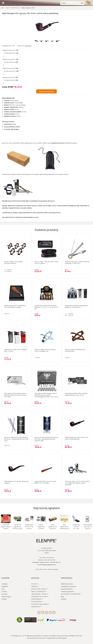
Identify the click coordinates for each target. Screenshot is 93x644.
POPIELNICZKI (36, 602)
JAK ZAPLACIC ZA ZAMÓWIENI (71, 594)
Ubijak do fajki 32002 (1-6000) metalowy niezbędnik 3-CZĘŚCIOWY (77, 262)
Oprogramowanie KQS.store (36, 638)
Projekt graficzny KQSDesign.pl (56, 638)
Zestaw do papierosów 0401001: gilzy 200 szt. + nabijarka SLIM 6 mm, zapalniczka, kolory (18, 527)
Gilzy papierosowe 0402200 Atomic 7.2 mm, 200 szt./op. (53, 527)
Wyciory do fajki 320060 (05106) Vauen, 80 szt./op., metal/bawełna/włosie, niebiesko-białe (46, 439)
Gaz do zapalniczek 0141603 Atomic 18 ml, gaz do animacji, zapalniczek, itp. (41, 527)
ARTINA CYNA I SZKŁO (39, 589)
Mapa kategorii (6, 596)
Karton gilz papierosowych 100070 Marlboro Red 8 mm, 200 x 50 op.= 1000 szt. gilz (6, 527)
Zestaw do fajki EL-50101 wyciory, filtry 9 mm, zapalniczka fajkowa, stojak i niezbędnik (77, 483)
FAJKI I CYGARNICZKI (12, 8)
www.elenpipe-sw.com (31, 217)
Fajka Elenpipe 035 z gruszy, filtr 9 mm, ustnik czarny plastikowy (77, 438)
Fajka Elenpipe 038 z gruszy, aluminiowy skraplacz (16, 482)
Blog (62, 596)
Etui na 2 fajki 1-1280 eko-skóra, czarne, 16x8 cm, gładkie (47, 262)
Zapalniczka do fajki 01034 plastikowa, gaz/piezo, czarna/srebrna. (77, 306)
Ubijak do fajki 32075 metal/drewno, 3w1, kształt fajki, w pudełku (15, 306)
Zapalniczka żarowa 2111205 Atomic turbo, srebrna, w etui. (76, 527)
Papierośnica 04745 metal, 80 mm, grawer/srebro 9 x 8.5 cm (29, 527)
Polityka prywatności (67, 591)
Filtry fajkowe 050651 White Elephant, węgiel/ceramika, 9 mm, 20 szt (76, 394)
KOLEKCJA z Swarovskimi (39, 604)
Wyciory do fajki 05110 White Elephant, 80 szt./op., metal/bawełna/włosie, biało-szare (17, 439)
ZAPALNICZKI (36, 607)
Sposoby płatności (67, 589)
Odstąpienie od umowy (68, 586)
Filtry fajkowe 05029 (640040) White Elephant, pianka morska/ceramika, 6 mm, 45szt (15, 395)
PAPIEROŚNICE (36, 599)
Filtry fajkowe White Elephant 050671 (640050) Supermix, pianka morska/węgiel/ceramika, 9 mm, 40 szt (46, 395)
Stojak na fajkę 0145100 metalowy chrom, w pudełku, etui (45, 350)
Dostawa (4, 594)
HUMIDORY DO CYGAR (39, 596)
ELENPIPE (28, 46)
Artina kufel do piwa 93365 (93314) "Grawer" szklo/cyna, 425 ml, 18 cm (88, 527)
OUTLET (34, 584)
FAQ (3, 589)
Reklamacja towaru (67, 584)
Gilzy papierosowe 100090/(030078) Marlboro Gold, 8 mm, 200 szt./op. (64, 527)
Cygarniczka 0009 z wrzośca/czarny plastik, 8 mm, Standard (45, 482)
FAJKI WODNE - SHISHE (39, 594)
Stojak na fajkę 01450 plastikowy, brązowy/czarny (75, 350)
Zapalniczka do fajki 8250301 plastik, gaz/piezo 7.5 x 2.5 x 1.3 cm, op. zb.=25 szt (46, 307)
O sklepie (4, 584)
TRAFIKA (34, 586)
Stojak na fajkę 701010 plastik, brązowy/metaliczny (13, 262)
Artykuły (64, 599)
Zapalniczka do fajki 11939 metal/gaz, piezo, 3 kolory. (16, 350)
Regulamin (5, 586)
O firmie (4, 591)
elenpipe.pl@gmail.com (49, 565)
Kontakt (4, 599)
